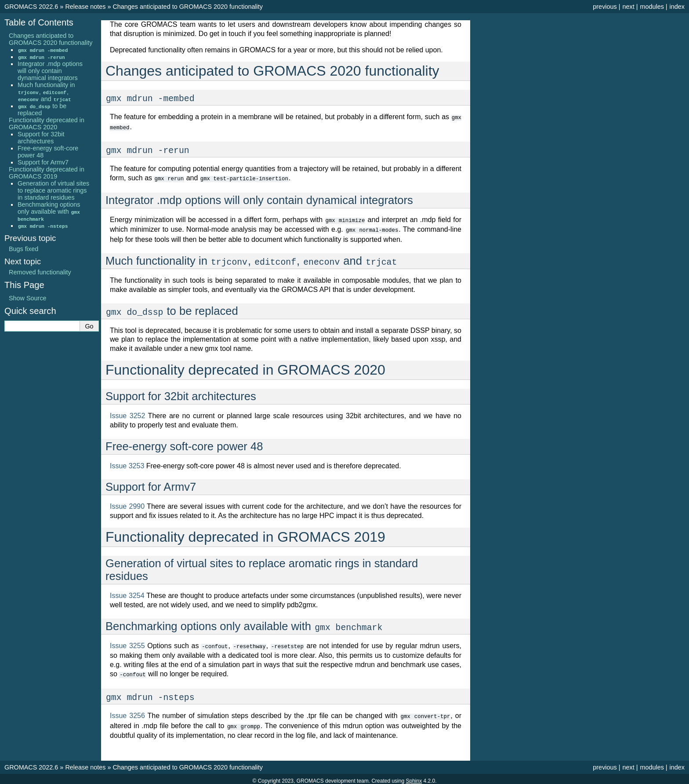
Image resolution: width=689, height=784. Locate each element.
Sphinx (414, 777)
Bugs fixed (24, 249)
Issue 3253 (127, 464)
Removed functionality (40, 272)
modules (652, 7)
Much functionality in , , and (46, 92)
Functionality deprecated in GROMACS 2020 (47, 124)
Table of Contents (39, 22)
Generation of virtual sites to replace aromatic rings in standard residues (53, 190)
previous (605, 7)
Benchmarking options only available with (49, 211)
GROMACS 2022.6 (31, 7)
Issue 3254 (127, 593)
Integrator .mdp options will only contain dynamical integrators (50, 71)
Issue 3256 (127, 713)
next (628, 7)
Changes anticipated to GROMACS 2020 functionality (188, 7)
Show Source (28, 298)
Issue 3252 (127, 414)
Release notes (85, 7)
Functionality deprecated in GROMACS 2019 (47, 173)
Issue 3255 (127, 644)
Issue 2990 (127, 504)
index (677, 7)
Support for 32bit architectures (41, 138)
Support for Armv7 (43, 162)
